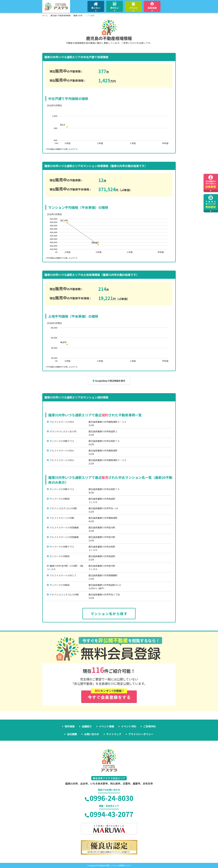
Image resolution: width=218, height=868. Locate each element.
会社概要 (72, 734)
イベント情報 (106, 726)
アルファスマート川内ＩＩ (63, 575)
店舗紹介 (87, 726)
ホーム (45, 15)
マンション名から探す (109, 614)
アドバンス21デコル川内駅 (63, 508)
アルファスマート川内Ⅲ (62, 422)
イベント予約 (129, 726)
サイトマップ (114, 734)
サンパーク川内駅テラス (62, 441)
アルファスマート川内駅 (62, 518)
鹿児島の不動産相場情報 (61, 15)
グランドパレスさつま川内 (63, 431)
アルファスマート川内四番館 (64, 527)
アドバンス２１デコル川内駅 (64, 594)
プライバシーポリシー (141, 734)
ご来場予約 (149, 726)
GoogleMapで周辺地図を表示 (109, 381)
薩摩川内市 (78, 15)
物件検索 (70, 726)
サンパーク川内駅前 (60, 499)
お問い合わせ (92, 734)
